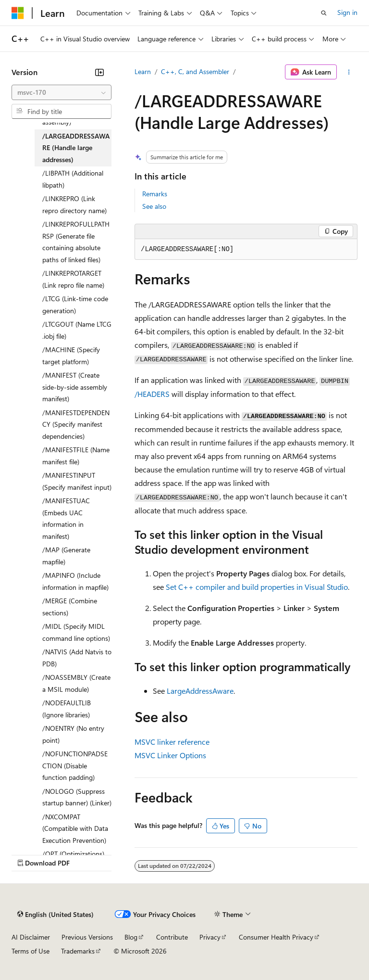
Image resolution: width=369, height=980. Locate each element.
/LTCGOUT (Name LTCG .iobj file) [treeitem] (77, 330)
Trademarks (78, 951)
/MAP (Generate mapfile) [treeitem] (66, 556)
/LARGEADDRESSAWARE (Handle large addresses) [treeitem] (76, 148)
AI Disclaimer (31, 937)
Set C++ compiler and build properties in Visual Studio (257, 587)
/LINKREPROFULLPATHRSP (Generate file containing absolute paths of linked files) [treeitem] (76, 242)
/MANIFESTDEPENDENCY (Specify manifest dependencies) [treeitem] (76, 424)
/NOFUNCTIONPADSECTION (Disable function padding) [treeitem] (75, 765)
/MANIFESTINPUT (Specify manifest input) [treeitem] (77, 481)
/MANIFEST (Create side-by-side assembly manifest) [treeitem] (75, 387)
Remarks (155, 194)
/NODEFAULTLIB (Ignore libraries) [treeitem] (67, 709)
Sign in (347, 12)
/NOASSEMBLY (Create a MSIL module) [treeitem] (76, 683)
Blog (131, 937)
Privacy (210, 937)
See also (154, 206)
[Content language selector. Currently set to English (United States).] (55, 915)
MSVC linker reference (172, 742)
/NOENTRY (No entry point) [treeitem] (73, 734)
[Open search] (324, 13)
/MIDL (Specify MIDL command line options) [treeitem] (76, 632)
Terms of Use (31, 951)
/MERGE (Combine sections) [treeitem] (70, 607)
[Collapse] (99, 72)
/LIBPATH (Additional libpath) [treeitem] (73, 179)
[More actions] (349, 72)
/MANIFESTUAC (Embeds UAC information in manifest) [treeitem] (66, 518)
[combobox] (61, 92)
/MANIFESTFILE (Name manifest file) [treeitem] (76, 456)
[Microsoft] (18, 13)
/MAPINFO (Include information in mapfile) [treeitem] (75, 581)
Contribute (172, 937)
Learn (143, 71)
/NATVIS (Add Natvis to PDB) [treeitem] (77, 658)
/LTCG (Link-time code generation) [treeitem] (75, 305)
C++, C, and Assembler (195, 71)
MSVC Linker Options (170, 755)
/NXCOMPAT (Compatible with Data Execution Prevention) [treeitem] (75, 828)
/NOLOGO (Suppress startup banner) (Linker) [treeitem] (77, 797)
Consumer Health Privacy (276, 937)
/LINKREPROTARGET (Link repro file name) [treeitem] (73, 279)
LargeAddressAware (200, 691)
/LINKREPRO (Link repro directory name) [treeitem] (74, 204)
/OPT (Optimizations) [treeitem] (73, 854)
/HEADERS (152, 394)
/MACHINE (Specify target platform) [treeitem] (71, 356)
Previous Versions (87, 937)
